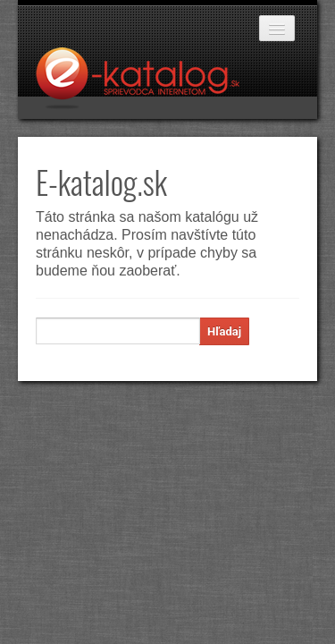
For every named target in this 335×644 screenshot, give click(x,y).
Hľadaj (224, 331)
